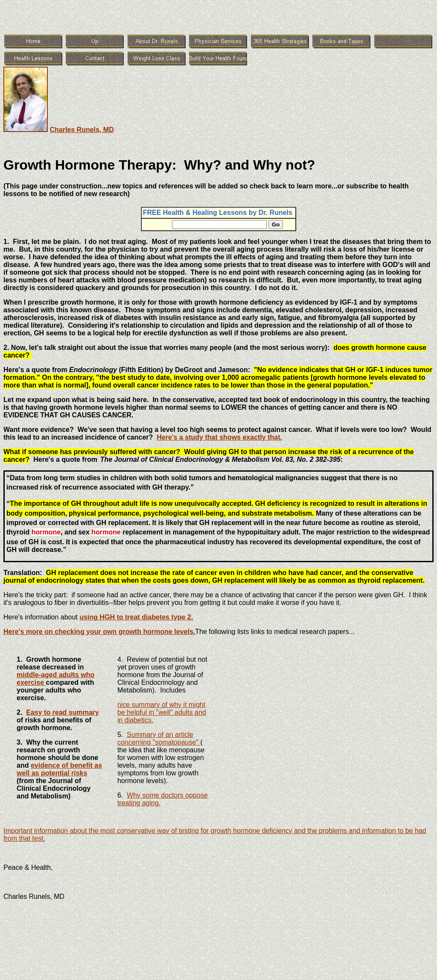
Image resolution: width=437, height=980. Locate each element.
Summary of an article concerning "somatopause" (159, 738)
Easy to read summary (63, 712)
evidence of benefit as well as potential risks (59, 769)
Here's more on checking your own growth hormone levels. (99, 632)
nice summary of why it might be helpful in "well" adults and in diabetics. (162, 712)
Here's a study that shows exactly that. (219, 437)
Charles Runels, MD (82, 130)
